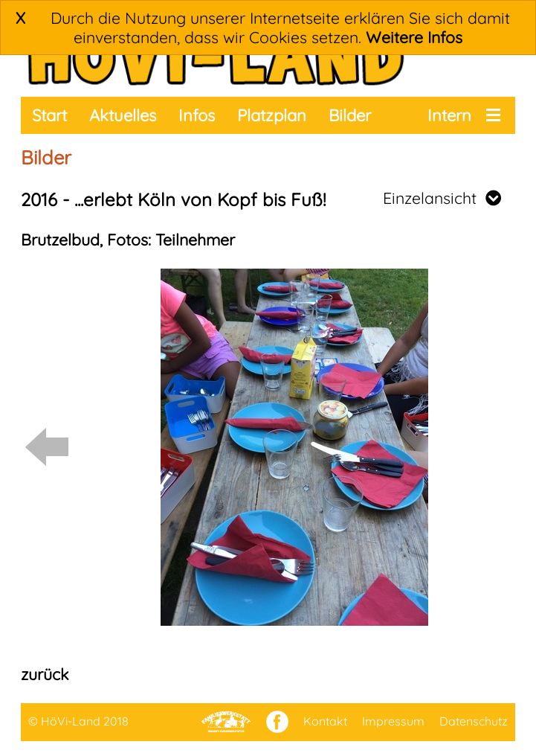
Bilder (350, 115)
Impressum (393, 721)
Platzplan (272, 115)
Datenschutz (474, 721)
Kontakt (325, 721)
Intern (449, 115)
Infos (197, 115)
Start (49, 115)
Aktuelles (123, 115)
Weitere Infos (414, 37)
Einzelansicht (442, 198)
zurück (45, 674)
